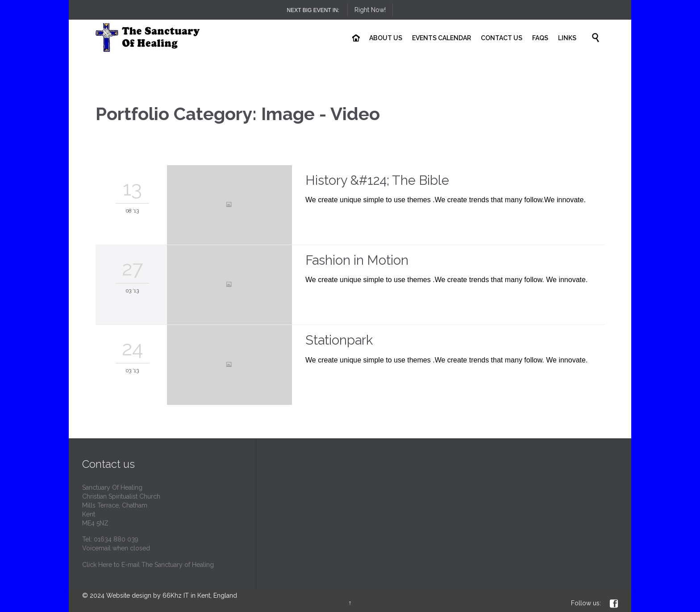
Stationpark (339, 340)
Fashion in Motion (357, 260)
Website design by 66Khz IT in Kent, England (172, 595)
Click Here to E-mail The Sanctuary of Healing (148, 565)
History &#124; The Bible (377, 180)
